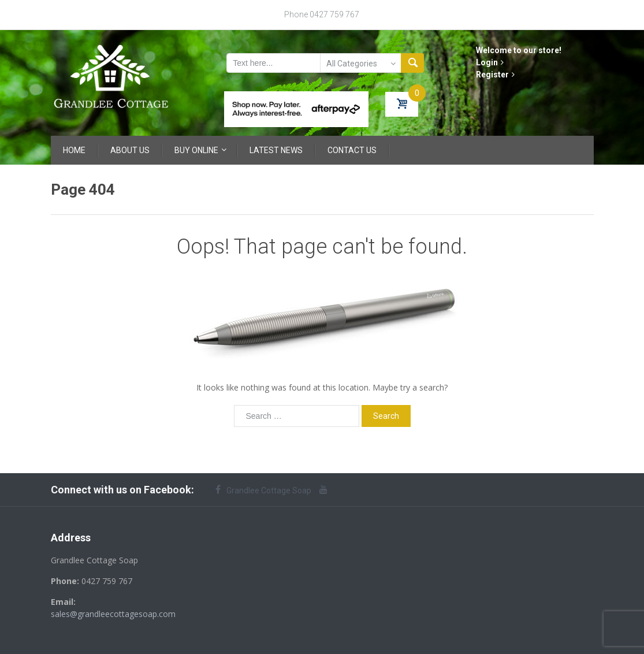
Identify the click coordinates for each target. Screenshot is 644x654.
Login (490, 62)
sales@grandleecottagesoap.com (113, 614)
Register (495, 75)
